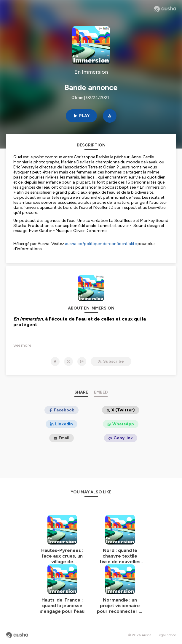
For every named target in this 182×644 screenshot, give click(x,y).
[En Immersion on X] (68, 362)
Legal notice (167, 635)
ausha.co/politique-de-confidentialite (101, 244)
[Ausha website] (165, 9)
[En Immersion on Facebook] (55, 362)
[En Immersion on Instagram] (82, 362)
